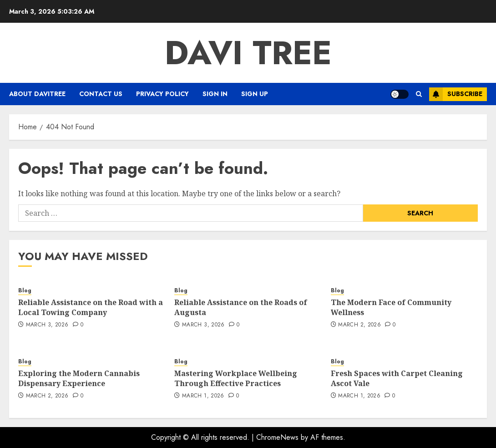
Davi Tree (248, 53)
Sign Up (255, 94)
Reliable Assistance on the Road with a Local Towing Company (91, 307)
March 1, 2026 (203, 396)
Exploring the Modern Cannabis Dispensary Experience (79, 378)
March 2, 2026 (359, 325)
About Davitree (37, 94)
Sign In (215, 94)
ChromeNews (277, 437)
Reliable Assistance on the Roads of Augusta (241, 307)
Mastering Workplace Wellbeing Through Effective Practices (236, 378)
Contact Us (101, 94)
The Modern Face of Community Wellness (391, 307)
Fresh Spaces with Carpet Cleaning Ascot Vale (397, 378)
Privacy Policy (162, 94)
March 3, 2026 (47, 325)
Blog (25, 291)
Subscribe (456, 94)
